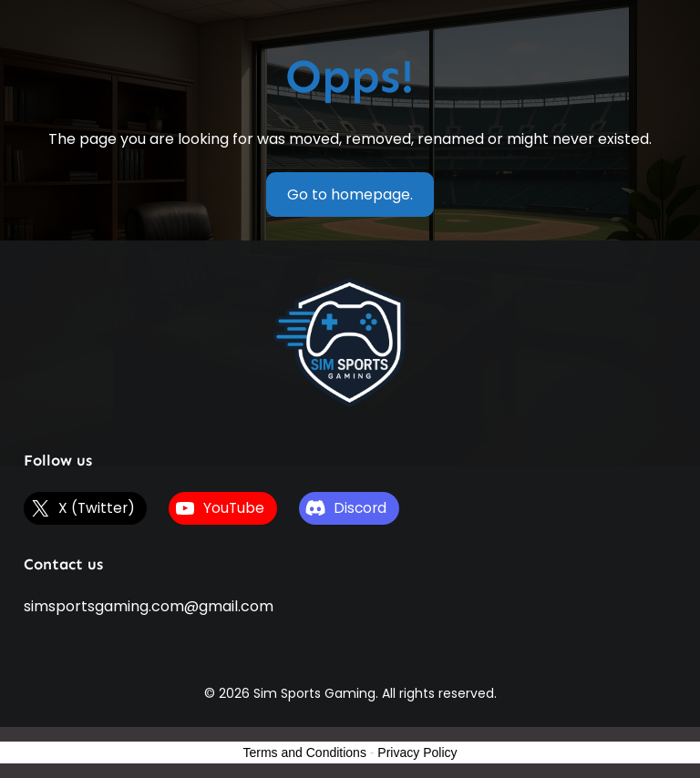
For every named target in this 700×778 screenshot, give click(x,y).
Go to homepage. (350, 194)
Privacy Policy (417, 752)
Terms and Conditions (305, 752)
